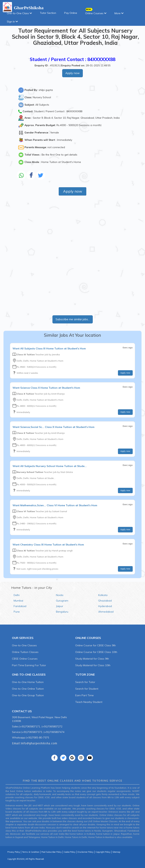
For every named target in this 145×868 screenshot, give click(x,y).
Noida (60, 595)
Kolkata (103, 595)
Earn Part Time (84, 695)
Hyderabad (105, 606)
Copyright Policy (103, 852)
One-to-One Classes (24, 645)
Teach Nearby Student (89, 702)
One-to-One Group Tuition (28, 695)
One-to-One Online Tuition (28, 689)
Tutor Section (48, 13)
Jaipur (60, 606)
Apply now (72, 73)
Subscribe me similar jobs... (73, 319)
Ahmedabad (106, 612)
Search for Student (87, 689)
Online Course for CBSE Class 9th (96, 645)
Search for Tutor (85, 682)
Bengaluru (62, 612)
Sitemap (116, 852)
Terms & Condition (31, 852)
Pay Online (71, 13)
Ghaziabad (105, 601)
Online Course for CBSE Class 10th (96, 652)
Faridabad (20, 606)
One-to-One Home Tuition (28, 682)
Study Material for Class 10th (93, 665)
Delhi (17, 595)
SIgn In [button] (12, 22)
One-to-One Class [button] (19, 13)
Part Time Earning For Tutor (29, 665)
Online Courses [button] (96, 12)
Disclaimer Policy (85, 852)
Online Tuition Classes (25, 652)
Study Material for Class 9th (92, 659)
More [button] (119, 13)
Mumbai (18, 601)
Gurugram (62, 601)
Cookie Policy (70, 852)
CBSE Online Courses (25, 659)
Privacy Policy (14, 852)
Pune (17, 612)
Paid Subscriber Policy (52, 852)
